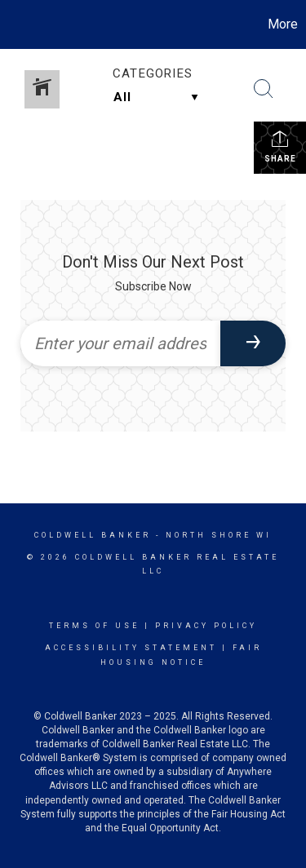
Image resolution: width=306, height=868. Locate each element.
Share (280, 146)
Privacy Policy (206, 626)
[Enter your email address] (120, 343)
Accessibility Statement (131, 648)
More (283, 24)
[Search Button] (264, 89)
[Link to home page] (15, 24)
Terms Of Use (94, 626)
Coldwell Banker (93, 535)
